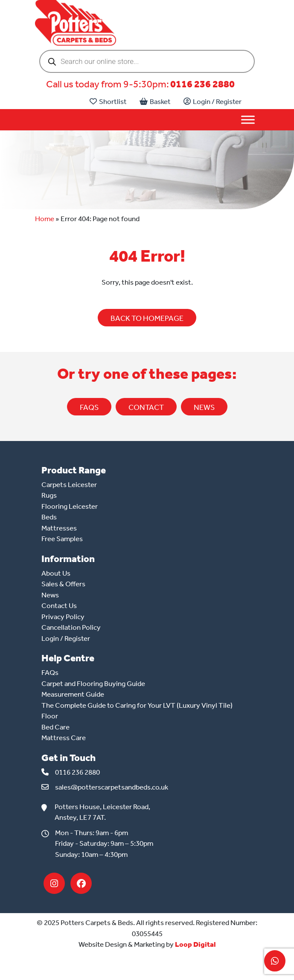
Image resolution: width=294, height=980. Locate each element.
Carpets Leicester (69, 484)
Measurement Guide (73, 694)
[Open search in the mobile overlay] (147, 61)
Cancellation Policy (71, 627)
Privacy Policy (63, 617)
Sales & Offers (63, 584)
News (50, 595)
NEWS (204, 407)
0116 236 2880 (202, 84)
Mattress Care (64, 738)
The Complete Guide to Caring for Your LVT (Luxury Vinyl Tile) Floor (137, 711)
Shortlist (108, 101)
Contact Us (59, 605)
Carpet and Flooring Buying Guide (93, 683)
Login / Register (212, 101)
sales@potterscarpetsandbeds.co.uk (112, 787)
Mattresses (59, 528)
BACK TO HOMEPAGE (147, 318)
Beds (49, 517)
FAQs (89, 407)
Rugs (49, 495)
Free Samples (62, 539)
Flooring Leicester (70, 506)
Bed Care (55, 727)
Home (45, 219)
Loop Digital (195, 944)
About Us (56, 573)
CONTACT (146, 407)
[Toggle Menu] (248, 120)
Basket (155, 101)
